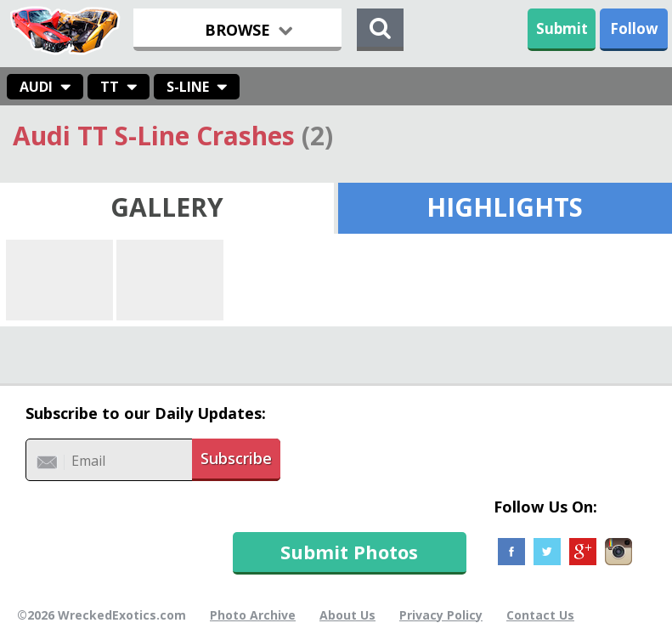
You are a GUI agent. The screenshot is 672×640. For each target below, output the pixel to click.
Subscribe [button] (236, 458)
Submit (562, 28)
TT (110, 87)
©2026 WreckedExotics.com (102, 615)
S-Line (188, 87)
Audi (36, 87)
